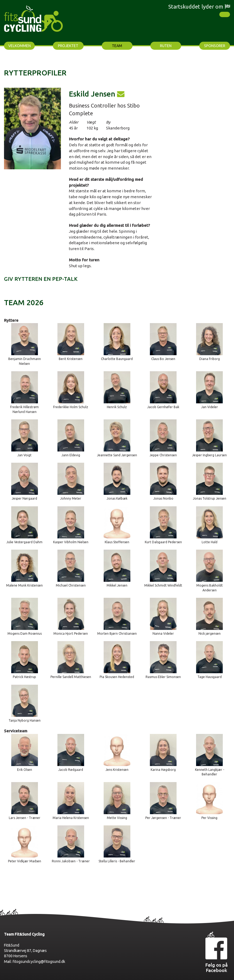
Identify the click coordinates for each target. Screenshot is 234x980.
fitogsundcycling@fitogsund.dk (39, 962)
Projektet (68, 46)
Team (117, 46)
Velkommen (19, 46)
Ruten (166, 46)
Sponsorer (215, 46)
